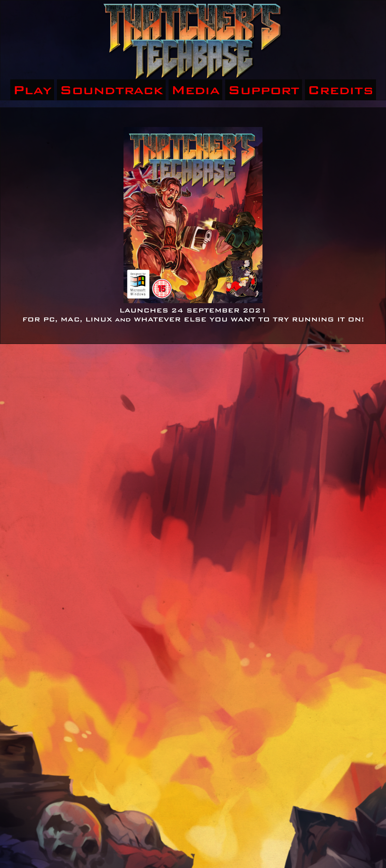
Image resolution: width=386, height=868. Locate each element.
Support (264, 90)
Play (32, 90)
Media (195, 90)
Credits (340, 90)
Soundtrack (111, 90)
